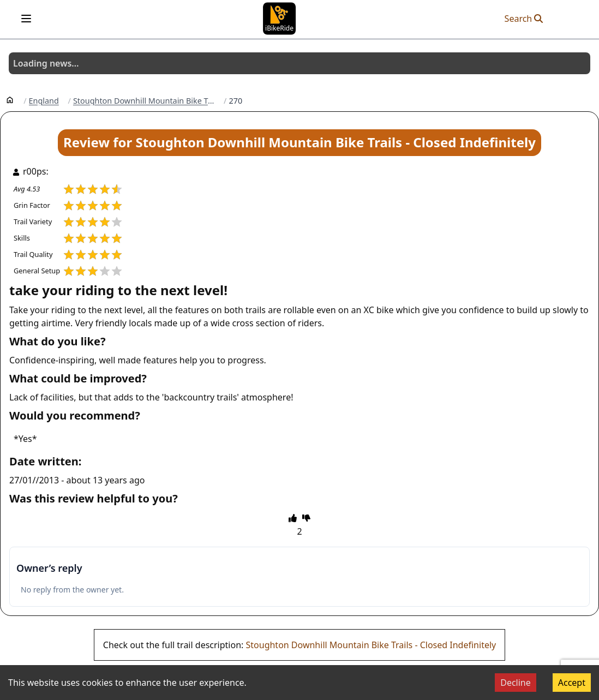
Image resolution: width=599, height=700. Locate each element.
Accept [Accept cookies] (572, 683)
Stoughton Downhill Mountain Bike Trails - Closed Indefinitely (371, 645)
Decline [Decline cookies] (516, 683)
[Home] (10, 99)
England (44, 101)
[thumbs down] (306, 518)
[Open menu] (26, 19)
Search (524, 19)
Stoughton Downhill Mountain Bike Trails (144, 101)
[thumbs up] (293, 518)
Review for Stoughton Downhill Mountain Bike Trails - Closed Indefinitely (299, 142)
